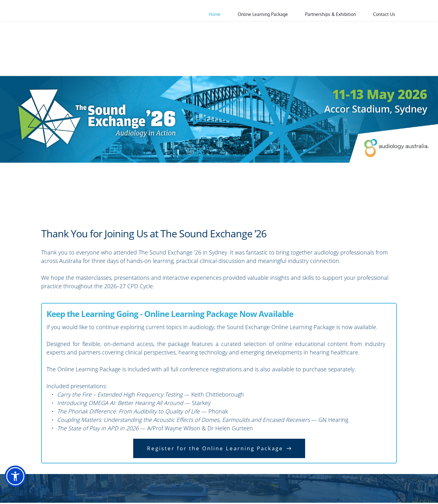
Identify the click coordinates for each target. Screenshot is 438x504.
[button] (15, 476)
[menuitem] (215, 14)
